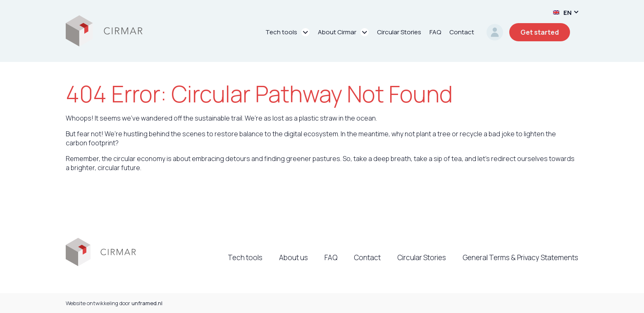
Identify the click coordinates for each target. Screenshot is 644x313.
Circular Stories (422, 257)
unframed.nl (147, 303)
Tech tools (245, 257)
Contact (367, 257)
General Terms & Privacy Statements (520, 257)
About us (293, 257)
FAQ (331, 257)
